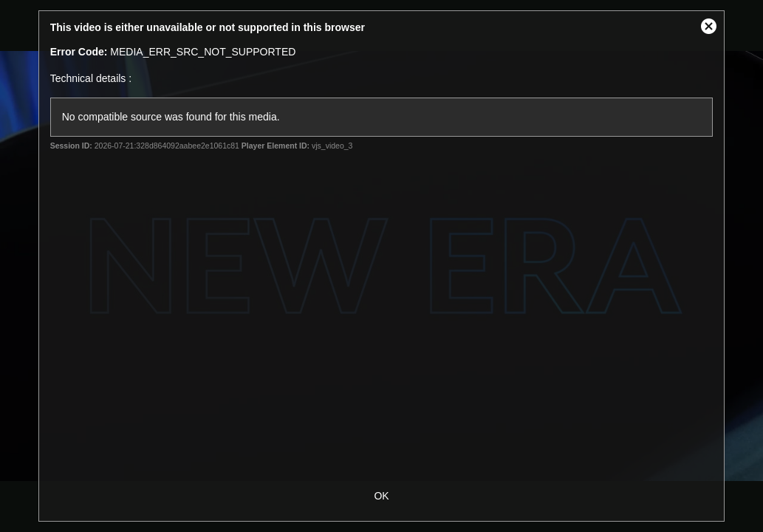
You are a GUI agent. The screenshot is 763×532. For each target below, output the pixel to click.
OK (381, 496)
